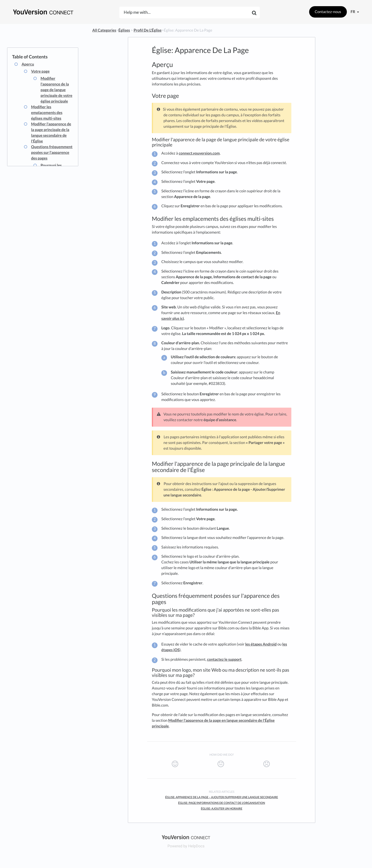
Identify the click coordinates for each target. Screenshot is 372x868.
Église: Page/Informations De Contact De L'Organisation (222, 803)
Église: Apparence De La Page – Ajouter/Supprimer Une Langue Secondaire (222, 797)
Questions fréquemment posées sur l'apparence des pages (52, 153)
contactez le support (224, 659)
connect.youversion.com (199, 153)
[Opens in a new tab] (186, 837)
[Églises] (124, 30)
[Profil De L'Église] (148, 30)
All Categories (104, 30)
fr (353, 12)
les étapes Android (261, 644)
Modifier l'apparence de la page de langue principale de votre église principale (56, 90)
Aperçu (28, 64)
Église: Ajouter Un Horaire (222, 809)
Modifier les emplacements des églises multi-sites (47, 113)
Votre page (40, 71)
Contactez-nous (328, 12)
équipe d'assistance (220, 420)
